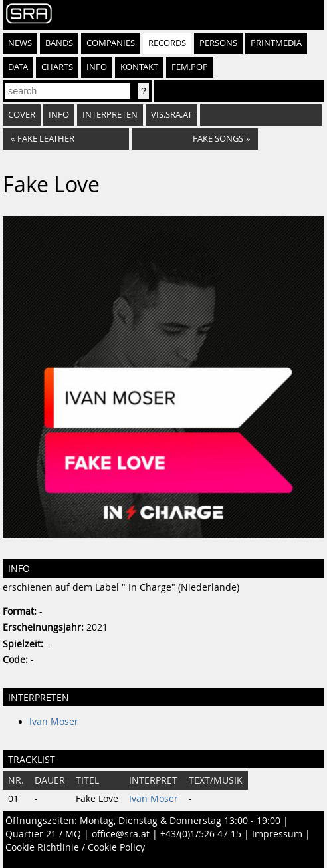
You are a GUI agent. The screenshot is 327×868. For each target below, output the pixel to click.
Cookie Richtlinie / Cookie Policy (75, 847)
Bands (59, 43)
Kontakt (139, 67)
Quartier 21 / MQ (43, 834)
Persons (218, 43)
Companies (111, 43)
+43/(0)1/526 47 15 (201, 834)
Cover (22, 115)
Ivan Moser (54, 722)
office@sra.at (121, 834)
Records (167, 43)
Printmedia (276, 43)
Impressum (277, 834)
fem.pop (190, 67)
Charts (57, 67)
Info (97, 67)
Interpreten (110, 115)
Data (18, 67)
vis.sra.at (171, 115)
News (20, 43)
